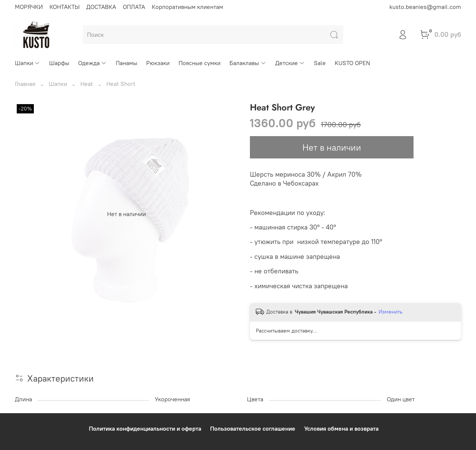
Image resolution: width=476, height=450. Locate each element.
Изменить (390, 312)
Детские (290, 63)
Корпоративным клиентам (187, 7)
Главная (25, 84)
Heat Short (121, 84)
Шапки (28, 63)
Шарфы (59, 63)
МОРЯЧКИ (29, 7)
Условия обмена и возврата (341, 428)
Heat (87, 84)
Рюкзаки (158, 63)
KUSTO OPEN (352, 63)
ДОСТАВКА (101, 7)
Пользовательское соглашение (253, 428)
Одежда (92, 63)
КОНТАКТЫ (65, 7)
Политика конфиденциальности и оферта (145, 428)
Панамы (126, 63)
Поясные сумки (200, 63)
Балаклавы (248, 63)
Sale (320, 63)
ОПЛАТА (134, 7)
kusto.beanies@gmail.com (425, 7)
